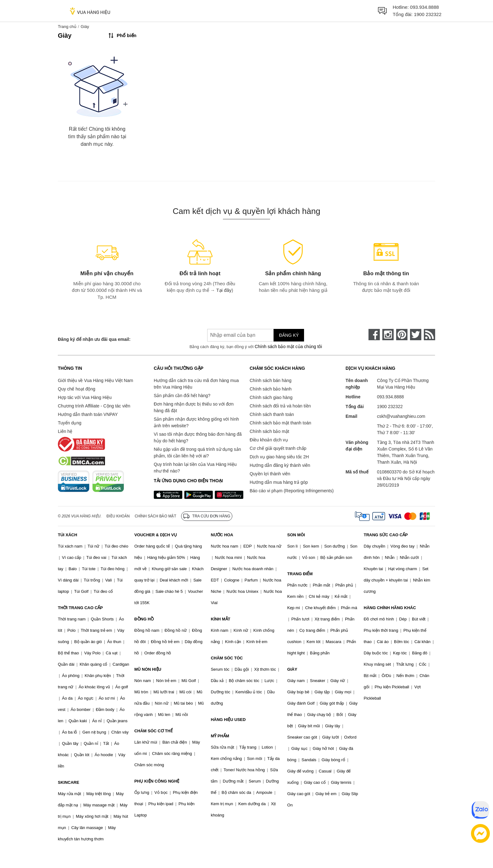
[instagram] (388, 335)
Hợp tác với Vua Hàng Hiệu (85, 397)
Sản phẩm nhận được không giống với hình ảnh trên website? (196, 422)
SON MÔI (296, 535)
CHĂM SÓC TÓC (227, 658)
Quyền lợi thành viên (270, 474)
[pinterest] (402, 335)
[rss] (429, 335)
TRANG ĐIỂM (300, 574)
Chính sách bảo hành (271, 389)
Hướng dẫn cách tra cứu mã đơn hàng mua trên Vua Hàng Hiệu (196, 384)
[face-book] (374, 335)
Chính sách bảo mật (269, 431)
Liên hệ (65, 431)
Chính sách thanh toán (272, 414)
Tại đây (224, 290)
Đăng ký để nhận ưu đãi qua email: (94, 339)
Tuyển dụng (70, 423)
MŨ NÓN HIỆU (148, 669)
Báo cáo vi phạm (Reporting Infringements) (292, 491)
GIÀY (292, 669)
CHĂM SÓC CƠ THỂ (153, 731)
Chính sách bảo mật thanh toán (280, 423)
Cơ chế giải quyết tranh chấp (278, 448)
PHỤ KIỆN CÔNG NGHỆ (157, 781)
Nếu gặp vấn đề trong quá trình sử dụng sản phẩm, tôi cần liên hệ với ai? (197, 453)
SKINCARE (69, 782)
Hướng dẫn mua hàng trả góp (279, 482)
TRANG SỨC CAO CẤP (386, 535)
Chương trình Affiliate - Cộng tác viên (94, 406)
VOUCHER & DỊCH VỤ (156, 535)
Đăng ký (289, 335)
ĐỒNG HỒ (144, 619)
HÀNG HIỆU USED (228, 720)
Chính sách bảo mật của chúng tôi (288, 347)
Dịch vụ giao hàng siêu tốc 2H (279, 457)
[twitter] (416, 335)
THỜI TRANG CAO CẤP (80, 608)
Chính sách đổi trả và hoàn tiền (280, 406)
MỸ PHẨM (220, 736)
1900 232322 (428, 14)
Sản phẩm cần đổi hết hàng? (182, 396)
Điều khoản (118, 516)
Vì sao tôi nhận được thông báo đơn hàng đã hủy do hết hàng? (198, 437)
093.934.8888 (424, 7)
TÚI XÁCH (67, 535)
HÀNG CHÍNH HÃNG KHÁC (390, 608)
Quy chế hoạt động (77, 389)
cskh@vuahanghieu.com (401, 416)
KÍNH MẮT (220, 619)
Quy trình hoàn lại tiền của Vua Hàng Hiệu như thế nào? (195, 468)
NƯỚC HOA (222, 535)
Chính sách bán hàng (271, 380)
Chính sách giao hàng (271, 397)
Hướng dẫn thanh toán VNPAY (88, 414)
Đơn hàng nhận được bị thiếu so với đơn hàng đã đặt (194, 407)
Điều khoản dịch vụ (269, 440)
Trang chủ (67, 27)
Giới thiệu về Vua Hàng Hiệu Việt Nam (95, 380)
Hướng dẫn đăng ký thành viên (280, 465)
